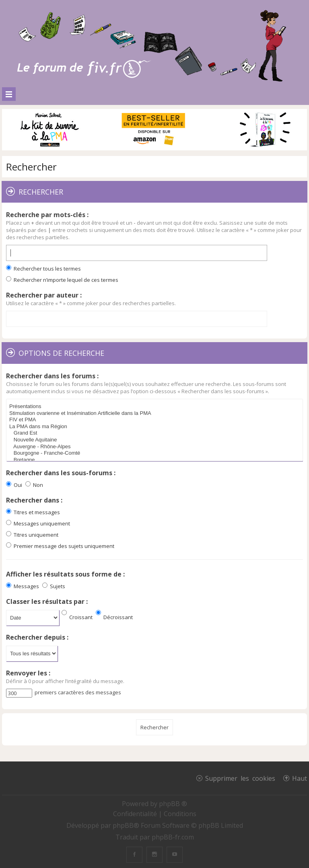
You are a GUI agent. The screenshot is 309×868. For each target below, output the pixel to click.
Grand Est (156, 433)
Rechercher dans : (34, 500)
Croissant (77, 617)
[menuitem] (136, 814)
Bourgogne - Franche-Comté (156, 453)
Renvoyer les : (28, 673)
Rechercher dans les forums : (52, 376)
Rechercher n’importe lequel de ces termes (62, 280)
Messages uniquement (38, 523)
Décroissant (114, 617)
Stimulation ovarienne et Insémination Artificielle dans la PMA (156, 413)
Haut (300, 778)
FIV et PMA (156, 420)
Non (34, 485)
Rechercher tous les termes (43, 269)
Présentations (156, 407)
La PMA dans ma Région (156, 427)
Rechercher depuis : (37, 637)
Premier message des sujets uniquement (60, 546)
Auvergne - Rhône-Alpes (156, 447)
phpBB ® (173, 804)
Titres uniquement (32, 535)
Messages (23, 586)
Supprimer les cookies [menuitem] (240, 778)
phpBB (123, 825)
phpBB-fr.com (173, 837)
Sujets (54, 586)
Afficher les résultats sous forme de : (65, 574)
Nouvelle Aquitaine (156, 440)
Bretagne (156, 460)
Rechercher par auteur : (44, 295)
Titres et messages (33, 512)
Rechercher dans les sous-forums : (61, 473)
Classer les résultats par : (47, 601)
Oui (14, 485)
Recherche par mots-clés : (47, 215)
